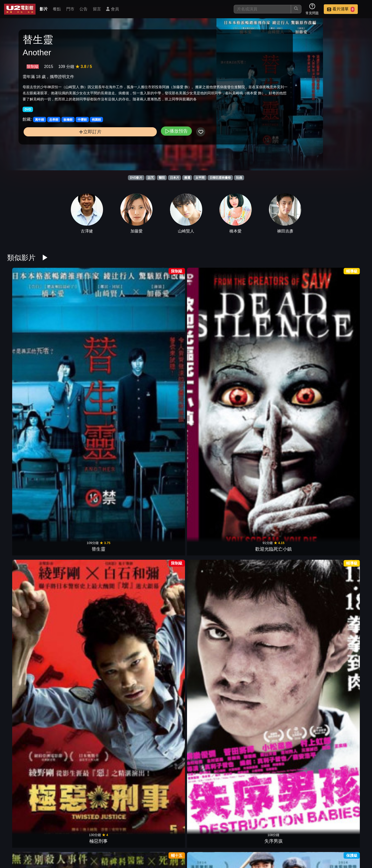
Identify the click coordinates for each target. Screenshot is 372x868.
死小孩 (209, 805)
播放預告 (123, 148)
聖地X (345, 726)
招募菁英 (306, 838)
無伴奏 (27, 726)
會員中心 (355, 838)
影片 (44, 9)
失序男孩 (163, 332)
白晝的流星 (254, 647)
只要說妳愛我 (209, 411)
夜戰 (254, 411)
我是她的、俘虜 (163, 647)
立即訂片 (64, 149)
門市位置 (231, 838)
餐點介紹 (206, 838)
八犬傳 (254, 726)
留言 (97, 9)
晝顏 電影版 (345, 647)
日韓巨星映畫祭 (220, 178)
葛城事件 (209, 332)
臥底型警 (118, 490)
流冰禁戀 (118, 411)
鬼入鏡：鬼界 (118, 726)
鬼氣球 (209, 568)
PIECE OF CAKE (300, 647)
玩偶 (239, 178)
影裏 (72, 647)
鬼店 (209, 726)
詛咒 (151, 178)
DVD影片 (136, 178)
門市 (70, 9)
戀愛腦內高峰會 (300, 332)
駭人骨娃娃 (300, 568)
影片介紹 (181, 838)
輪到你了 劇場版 (27, 647)
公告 (83, 9)
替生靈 (27, 332)
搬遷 (187, 178)
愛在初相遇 (209, 490)
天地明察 (345, 490)
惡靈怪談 (163, 568)
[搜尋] (262, 9)
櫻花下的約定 (27, 568)
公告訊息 (256, 838)
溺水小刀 (72, 726)
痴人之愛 (72, 568)
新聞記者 (118, 647)
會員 (112, 9)
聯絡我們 (281, 838)
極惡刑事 (118, 332)
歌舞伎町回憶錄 (254, 490)
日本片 (175, 178)
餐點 (57, 9)
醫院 (162, 178)
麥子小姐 (300, 490)
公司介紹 (330, 838)
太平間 (200, 178)
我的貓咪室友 (345, 568)
